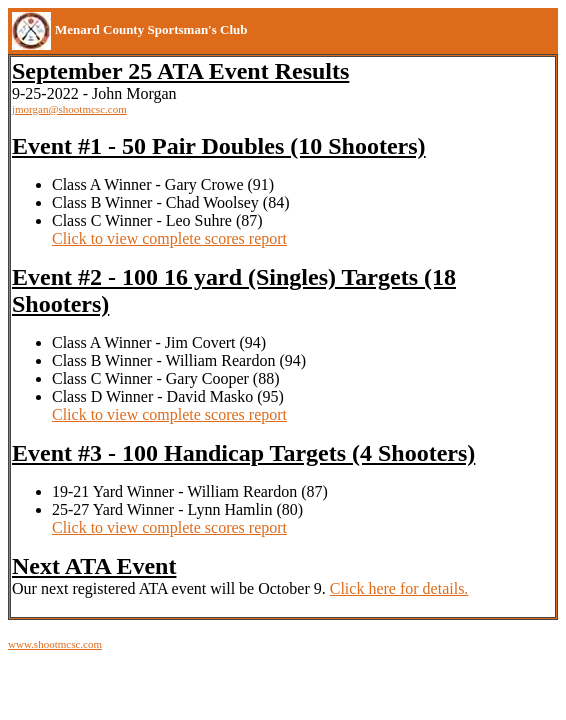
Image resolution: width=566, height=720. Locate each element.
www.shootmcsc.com (55, 644)
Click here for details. (399, 588)
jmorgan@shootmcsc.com (69, 109)
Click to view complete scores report (169, 238)
